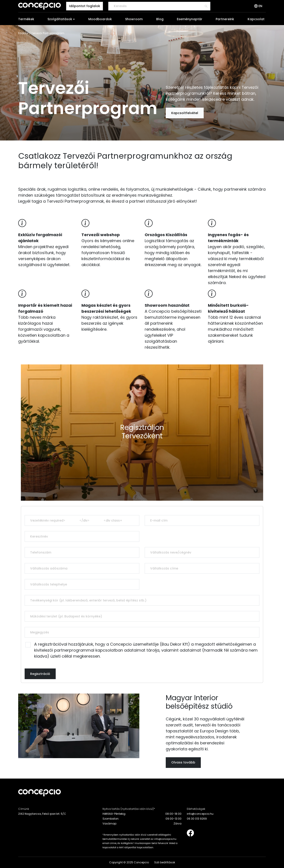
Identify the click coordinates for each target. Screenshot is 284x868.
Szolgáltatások (60, 19)
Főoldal (23, 33)
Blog (160, 19)
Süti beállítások (165, 862)
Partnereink (225, 19)
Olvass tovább (183, 762)
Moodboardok (100, 19)
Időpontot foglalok (85, 6)
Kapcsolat (256, 19)
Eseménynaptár (190, 19)
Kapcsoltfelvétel (185, 113)
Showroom (134, 19)
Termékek (26, 19)
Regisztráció (40, 674)
